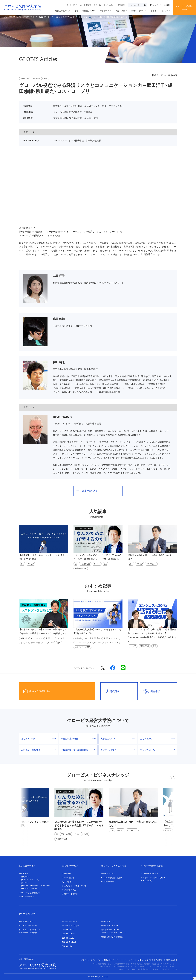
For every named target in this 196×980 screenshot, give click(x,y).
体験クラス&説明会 (184, 6)
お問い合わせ (109, 5)
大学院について (118, 739)
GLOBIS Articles (45, 17)
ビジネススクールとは (139, 967)
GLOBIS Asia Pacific (70, 921)
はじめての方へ (62, 11)
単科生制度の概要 (78, 739)
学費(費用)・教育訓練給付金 (78, 750)
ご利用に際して (108, 960)
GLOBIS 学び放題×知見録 (29, 893)
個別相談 (157, 691)
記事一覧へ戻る (87, 491)
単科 (32, 880)
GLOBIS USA (67, 946)
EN (167, 5)
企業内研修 (66, 874)
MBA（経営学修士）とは (102, 964)
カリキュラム (158, 739)
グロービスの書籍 (108, 874)
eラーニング (67, 882)
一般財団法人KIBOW (110, 926)
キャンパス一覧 (158, 750)
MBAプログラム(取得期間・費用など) (145, 964)
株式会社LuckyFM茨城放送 (112, 937)
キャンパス (71, 5)
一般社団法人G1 (108, 921)
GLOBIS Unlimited (26, 897)
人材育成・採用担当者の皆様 (166, 960)
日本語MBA (25, 877)
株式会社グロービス (27, 921)
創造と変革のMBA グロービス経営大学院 (19, 17)
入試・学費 (120, 11)
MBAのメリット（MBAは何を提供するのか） (136, 969)
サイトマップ (121, 960)
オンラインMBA (118, 750)
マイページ (156, 5)
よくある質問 (85, 5)
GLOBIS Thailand (69, 942)
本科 (37, 880)
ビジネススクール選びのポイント (162, 967)
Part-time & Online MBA (30, 889)
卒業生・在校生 (138, 11)
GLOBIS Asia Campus (71, 926)
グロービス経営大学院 (84, 11)
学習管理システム (69, 890)
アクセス (97, 5)
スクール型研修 (68, 878)
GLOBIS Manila (68, 938)
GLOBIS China (68, 930)
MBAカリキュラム (168, 964)
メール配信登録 (148, 960)
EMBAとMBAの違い (121, 967)
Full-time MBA (45, 886)
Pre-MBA (35, 886)
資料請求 (121, 5)
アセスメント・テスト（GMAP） (75, 886)
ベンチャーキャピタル (150, 874)
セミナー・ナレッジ (159, 11)
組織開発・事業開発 (70, 894)
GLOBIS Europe (68, 934)
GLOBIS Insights (108, 882)
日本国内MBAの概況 (121, 964)
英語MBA (25, 883)
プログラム (105, 11)
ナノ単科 (25, 880)
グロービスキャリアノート (166, 969)
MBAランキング (106, 967)
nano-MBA (26, 886)
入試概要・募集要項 (38, 750)
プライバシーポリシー (90, 960)
